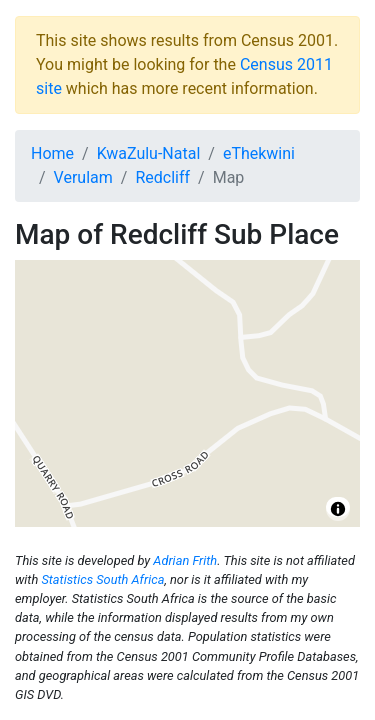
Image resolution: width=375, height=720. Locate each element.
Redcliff (162, 177)
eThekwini (259, 153)
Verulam (83, 177)
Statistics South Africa (102, 579)
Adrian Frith (185, 560)
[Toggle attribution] (338, 509)
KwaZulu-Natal (149, 153)
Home (52, 153)
